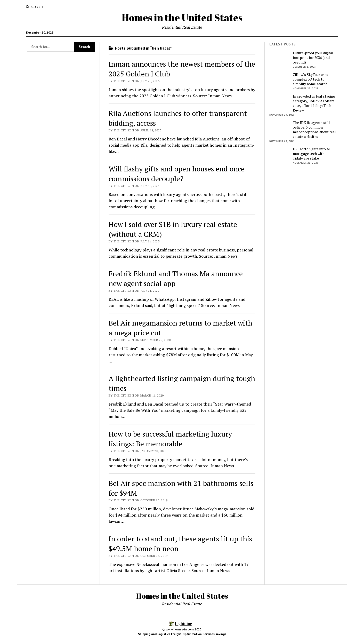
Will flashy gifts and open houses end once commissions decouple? (177, 174)
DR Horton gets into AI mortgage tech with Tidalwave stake (312, 154)
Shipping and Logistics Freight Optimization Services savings (182, 634)
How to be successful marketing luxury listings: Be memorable (170, 439)
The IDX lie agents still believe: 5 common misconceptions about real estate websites (314, 130)
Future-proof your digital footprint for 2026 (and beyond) (313, 58)
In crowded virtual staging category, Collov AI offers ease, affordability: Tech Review (314, 103)
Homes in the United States (182, 17)
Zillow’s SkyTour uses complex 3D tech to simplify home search (310, 79)
